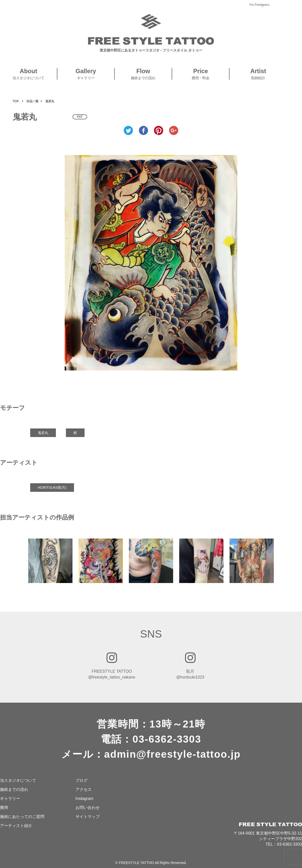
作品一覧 (32, 101)
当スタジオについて (18, 780)
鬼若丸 (43, 433)
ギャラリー (10, 799)
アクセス (84, 789)
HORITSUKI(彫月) (52, 488)
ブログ (82, 780)
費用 (4, 808)
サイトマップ (88, 817)
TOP (16, 101)
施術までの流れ (14, 789)
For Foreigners (259, 5)
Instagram (84, 799)
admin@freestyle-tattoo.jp (172, 754)
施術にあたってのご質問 (22, 817)
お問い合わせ (88, 808)
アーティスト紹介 (16, 826)
